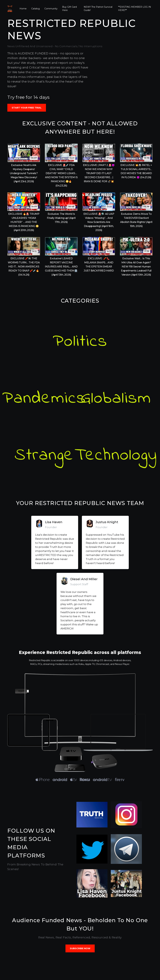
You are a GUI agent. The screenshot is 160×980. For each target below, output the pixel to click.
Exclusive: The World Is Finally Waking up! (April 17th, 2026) (61, 218)
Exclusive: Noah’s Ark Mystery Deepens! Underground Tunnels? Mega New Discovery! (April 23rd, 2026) (24, 173)
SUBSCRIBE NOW (80, 948)
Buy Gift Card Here (69, 9)
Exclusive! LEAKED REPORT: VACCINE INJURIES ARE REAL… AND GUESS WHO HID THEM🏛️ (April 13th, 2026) (61, 267)
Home (23, 9)
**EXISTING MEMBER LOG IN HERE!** (135, 9)
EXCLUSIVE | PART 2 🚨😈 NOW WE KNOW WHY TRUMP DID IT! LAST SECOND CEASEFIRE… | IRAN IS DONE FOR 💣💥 (99, 173)
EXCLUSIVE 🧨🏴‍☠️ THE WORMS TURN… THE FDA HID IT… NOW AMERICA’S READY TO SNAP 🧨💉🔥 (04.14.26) (24, 267)
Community (51, 9)
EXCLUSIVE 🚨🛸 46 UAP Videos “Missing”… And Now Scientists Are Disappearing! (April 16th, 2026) (99, 222)
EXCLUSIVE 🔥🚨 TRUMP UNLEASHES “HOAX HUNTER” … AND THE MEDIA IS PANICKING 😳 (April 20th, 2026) (24, 222)
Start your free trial (27, 108)
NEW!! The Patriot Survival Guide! (98, 9)
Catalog (35, 9)
